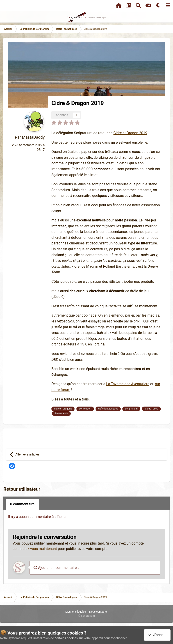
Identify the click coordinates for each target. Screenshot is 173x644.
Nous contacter (98, 612)
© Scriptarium (86, 616)
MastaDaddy (33, 137)
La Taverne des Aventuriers (128, 384)
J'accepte (158, 635)
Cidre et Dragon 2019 (130, 133)
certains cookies (66, 638)
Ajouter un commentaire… (56, 568)
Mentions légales (76, 612)
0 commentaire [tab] (22, 504)
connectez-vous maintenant (35, 549)
